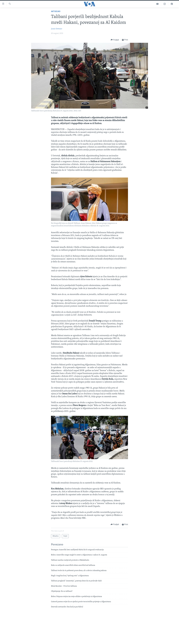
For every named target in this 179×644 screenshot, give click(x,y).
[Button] (115, 40)
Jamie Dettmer (57, 29)
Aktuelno (56, 11)
